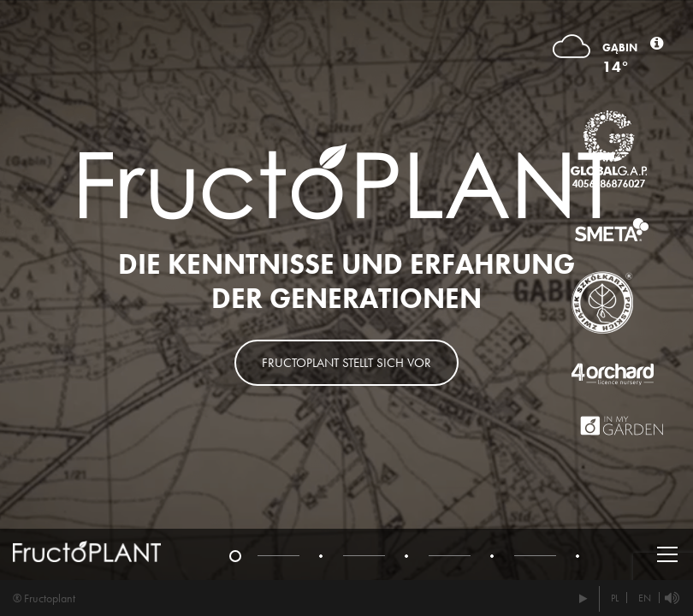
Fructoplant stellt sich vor (346, 363)
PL (615, 598)
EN (645, 598)
